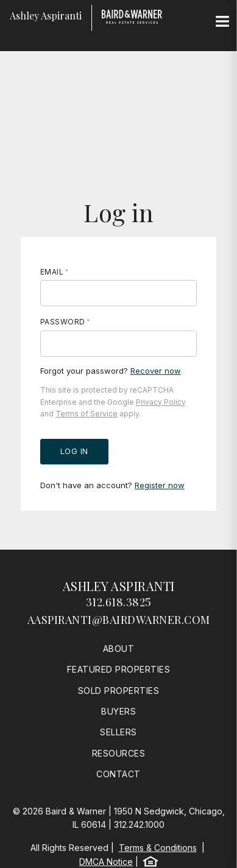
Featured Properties (119, 669)
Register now (160, 485)
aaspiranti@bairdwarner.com (119, 620)
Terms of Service (87, 414)
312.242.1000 (139, 824)
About (119, 649)
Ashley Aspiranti (119, 586)
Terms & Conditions (158, 848)
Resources (119, 753)
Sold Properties (119, 691)
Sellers (118, 732)
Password (63, 322)
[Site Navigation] (222, 22)
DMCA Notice (106, 862)
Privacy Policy (161, 402)
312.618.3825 (119, 602)
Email (52, 272)
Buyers (118, 711)
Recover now (156, 371)
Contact (118, 774)
